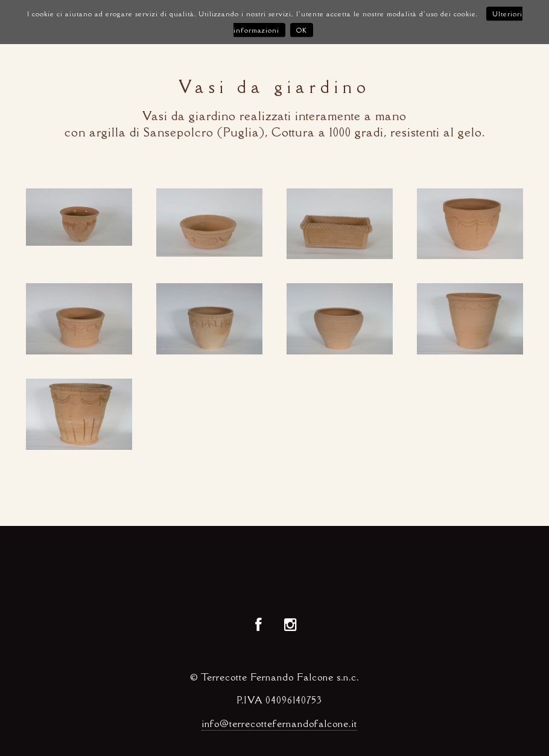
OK (302, 30)
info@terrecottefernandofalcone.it (279, 724)
